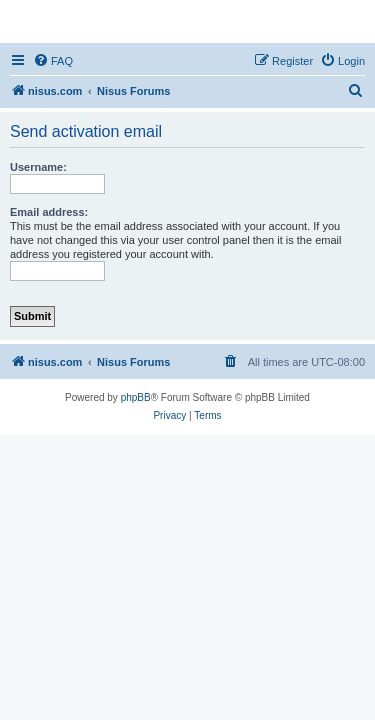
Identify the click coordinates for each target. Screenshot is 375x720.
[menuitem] (53, 61)
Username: (38, 167)
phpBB (136, 397)
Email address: (49, 212)
